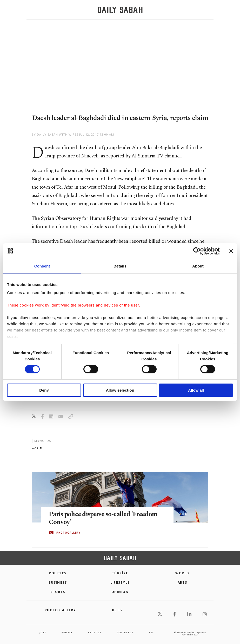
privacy (67, 632)
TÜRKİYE (120, 573)
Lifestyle (120, 582)
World (182, 573)
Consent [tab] (42, 266)
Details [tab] (120, 266)
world (37, 448)
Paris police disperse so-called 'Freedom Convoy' (105, 518)
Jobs (43, 632)
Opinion (120, 592)
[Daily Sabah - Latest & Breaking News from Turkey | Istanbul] (120, 10)
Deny (44, 390)
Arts (182, 582)
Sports (58, 592)
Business (58, 582)
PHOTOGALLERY (68, 533)
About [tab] (198, 266)
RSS (151, 632)
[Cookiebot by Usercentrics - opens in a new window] (197, 251)
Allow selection (120, 390)
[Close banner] (231, 251)
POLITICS (58, 573)
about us (95, 632)
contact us (125, 632)
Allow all (196, 390)
